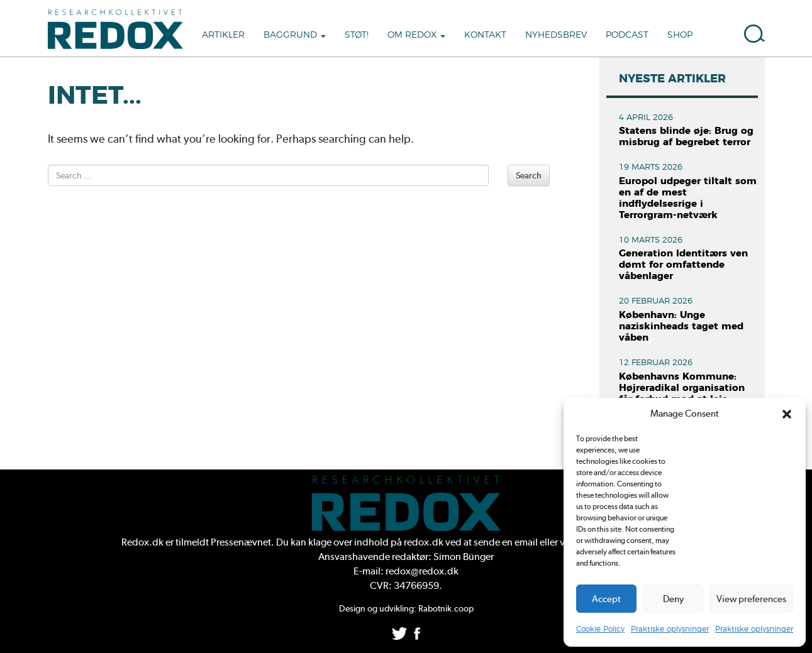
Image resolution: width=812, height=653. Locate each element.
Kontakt (485, 35)
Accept (606, 599)
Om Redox (416, 35)
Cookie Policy (600, 629)
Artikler (223, 35)
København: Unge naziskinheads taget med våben (681, 326)
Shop (680, 35)
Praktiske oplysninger (670, 629)
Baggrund (295, 35)
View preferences (751, 599)
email (526, 542)
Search (529, 175)
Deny (673, 599)
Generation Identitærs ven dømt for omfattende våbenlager (683, 265)
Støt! (357, 35)
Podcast (627, 35)
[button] (787, 414)
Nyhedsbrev (556, 35)
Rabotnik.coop (446, 608)
